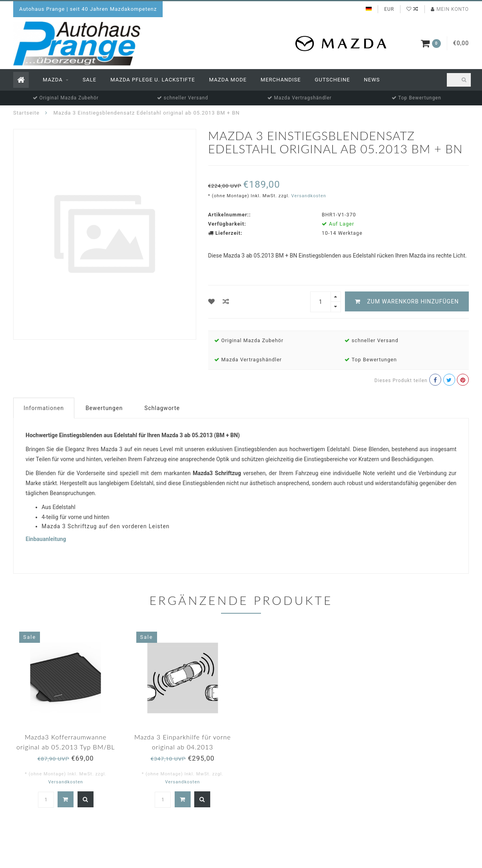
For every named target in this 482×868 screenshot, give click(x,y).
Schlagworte (162, 408)
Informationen (44, 408)
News (372, 80)
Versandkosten (309, 196)
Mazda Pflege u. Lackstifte (153, 80)
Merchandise (281, 80)
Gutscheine (333, 80)
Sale (90, 80)
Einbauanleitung (46, 539)
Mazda (53, 80)
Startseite (26, 113)
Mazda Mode (228, 80)
